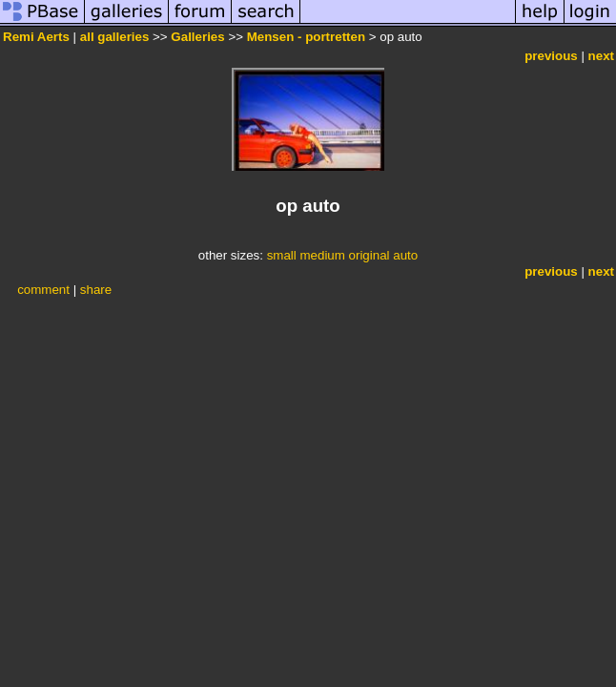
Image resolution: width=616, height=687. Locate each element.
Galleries (197, 37)
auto (405, 255)
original (370, 255)
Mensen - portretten (306, 37)
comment (43, 290)
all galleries (115, 37)
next (601, 56)
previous (551, 56)
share (96, 290)
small (282, 255)
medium (322, 255)
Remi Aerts (36, 37)
